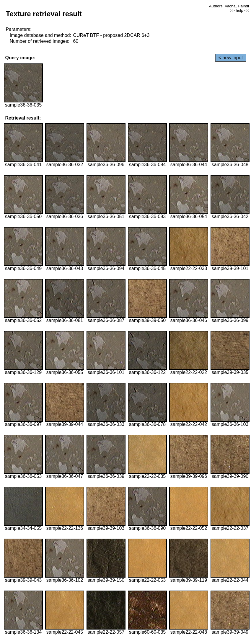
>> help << (239, 10)
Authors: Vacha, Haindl (229, 6)
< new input (231, 58)
